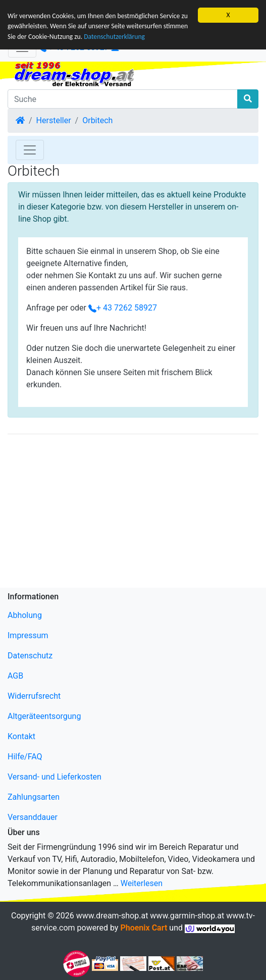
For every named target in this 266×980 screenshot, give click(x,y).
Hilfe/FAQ (25, 757)
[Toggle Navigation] (30, 150)
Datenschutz (30, 656)
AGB (15, 676)
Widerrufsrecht (34, 696)
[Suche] (123, 99)
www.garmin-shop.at (187, 916)
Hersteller (54, 120)
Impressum (28, 635)
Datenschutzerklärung (114, 37)
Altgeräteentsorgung (44, 716)
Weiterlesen (142, 883)
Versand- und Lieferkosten (55, 777)
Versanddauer (33, 817)
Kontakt (21, 736)
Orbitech (97, 120)
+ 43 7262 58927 (123, 308)
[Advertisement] (133, 513)
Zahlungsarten (34, 797)
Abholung (25, 615)
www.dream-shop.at (112, 916)
